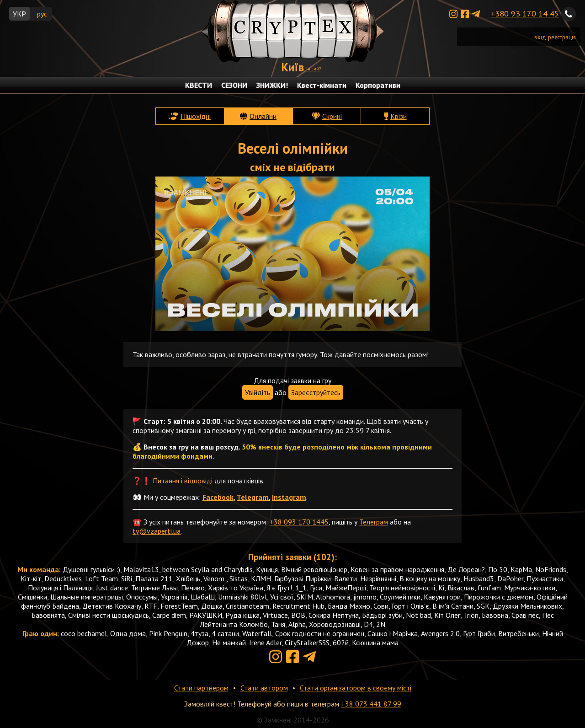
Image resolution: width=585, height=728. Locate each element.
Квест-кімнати (322, 85)
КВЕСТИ (199, 85)
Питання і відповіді (183, 481)
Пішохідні (196, 116)
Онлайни (263, 116)
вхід (540, 37)
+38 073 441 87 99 (371, 704)
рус (42, 14)
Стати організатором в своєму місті (356, 688)
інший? (314, 69)
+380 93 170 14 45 (525, 13)
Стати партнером (201, 688)
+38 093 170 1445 (299, 522)
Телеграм (374, 522)
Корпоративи (378, 85)
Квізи (399, 116)
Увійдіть (258, 392)
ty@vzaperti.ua (157, 531)
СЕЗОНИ (234, 85)
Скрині (332, 116)
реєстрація (562, 37)
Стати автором (264, 688)
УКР (19, 14)
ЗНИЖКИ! (272, 85)
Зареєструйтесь (316, 392)
